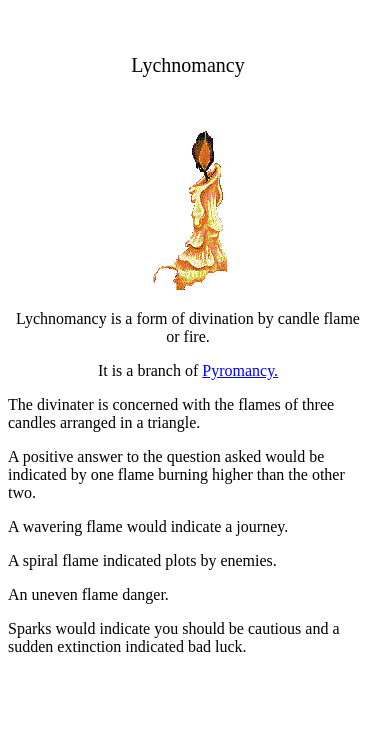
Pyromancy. (240, 370)
